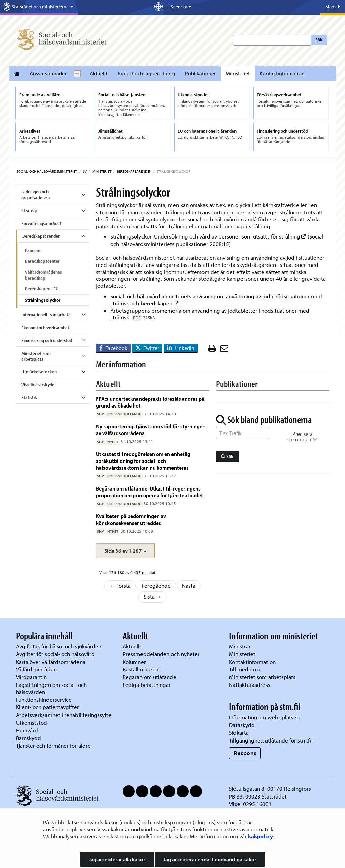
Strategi (29, 211)
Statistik (29, 397)
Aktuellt (99, 73)
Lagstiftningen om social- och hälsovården (51, 688)
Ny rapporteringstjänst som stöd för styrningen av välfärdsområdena (151, 430)
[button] (125, 551)
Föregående (156, 585)
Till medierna (245, 669)
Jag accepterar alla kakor (117, 859)
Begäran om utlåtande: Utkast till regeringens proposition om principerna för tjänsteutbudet (150, 492)
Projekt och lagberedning (146, 73)
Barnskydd (28, 738)
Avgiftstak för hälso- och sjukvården (59, 646)
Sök (319, 40)
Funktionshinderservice (44, 699)
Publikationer (200, 73)
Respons (245, 753)
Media (333, 7)
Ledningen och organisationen (35, 195)
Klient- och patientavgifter (48, 707)
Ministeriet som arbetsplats (36, 356)
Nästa (189, 585)
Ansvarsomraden (49, 73)
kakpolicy (260, 836)
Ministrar (240, 646)
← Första (120, 585)
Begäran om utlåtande (149, 677)
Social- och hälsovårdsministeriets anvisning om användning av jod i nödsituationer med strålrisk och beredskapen (216, 300)
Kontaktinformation (282, 73)
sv (84, 171)
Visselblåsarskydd (38, 385)
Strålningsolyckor (43, 300)
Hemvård (27, 730)
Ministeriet (238, 73)
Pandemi (33, 250)
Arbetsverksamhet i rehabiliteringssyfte (64, 715)
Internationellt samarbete (46, 315)
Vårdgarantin (31, 677)
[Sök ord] (243, 433)
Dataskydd (242, 725)
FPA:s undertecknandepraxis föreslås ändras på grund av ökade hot (150, 402)
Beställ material (141, 669)
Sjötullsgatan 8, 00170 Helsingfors (270, 789)
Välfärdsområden (36, 669)
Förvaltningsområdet (41, 223)
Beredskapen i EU (42, 289)
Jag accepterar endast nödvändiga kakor (210, 859)
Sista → (153, 597)
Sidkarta (239, 733)
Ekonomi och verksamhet (45, 328)
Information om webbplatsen (264, 717)
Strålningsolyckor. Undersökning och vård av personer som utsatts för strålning (208, 236)
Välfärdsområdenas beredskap (43, 275)
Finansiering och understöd (47, 340)
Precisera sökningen (303, 437)
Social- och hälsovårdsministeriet (46, 171)
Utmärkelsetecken (39, 372)
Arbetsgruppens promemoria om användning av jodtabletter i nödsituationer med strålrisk (210, 314)
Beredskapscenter (42, 261)
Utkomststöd (32, 722)
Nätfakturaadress (250, 685)
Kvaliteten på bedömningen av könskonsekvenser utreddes (131, 519)
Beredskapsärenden (134, 171)
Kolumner (134, 662)
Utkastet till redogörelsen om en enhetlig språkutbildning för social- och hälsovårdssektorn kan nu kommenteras (143, 461)
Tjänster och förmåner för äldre (53, 745)
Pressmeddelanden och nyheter (161, 654)
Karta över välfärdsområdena (51, 662)
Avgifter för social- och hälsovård (55, 654)
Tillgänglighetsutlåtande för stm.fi (270, 740)
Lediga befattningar (147, 685)
